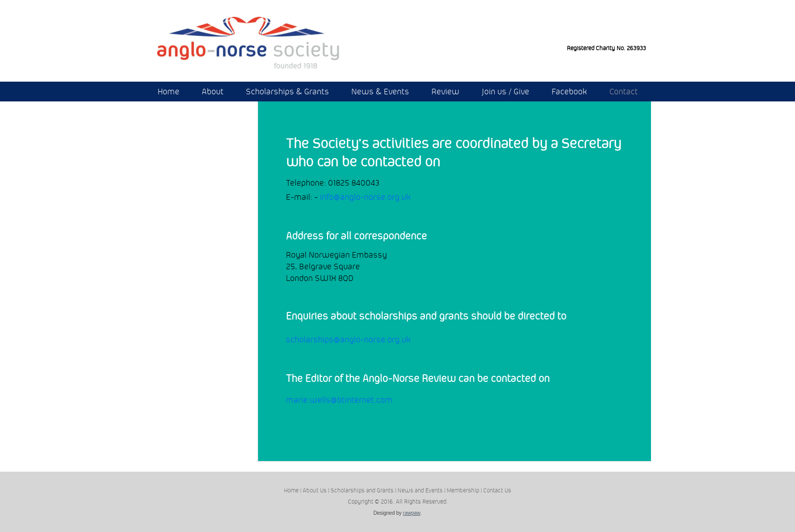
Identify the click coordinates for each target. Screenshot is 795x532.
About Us (315, 490)
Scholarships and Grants (362, 490)
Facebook (569, 92)
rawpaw (412, 513)
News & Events (380, 92)
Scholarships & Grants (287, 92)
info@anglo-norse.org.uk (365, 197)
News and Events (420, 490)
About (213, 92)
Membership (463, 490)
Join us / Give (505, 92)
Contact (624, 92)
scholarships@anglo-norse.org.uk (348, 340)
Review (445, 92)
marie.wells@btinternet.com (339, 400)
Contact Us (497, 490)
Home (169, 92)
